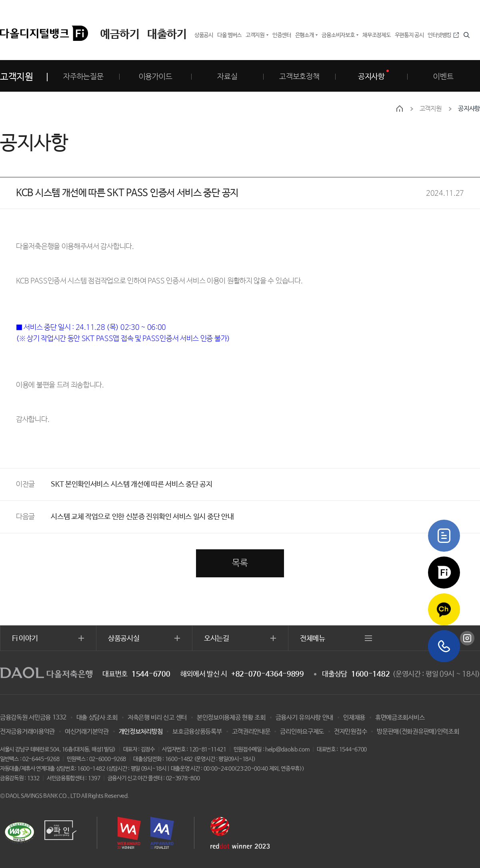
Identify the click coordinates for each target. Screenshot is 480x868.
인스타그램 (467, 638)
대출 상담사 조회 (97, 718)
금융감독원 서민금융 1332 (33, 718)
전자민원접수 (350, 732)
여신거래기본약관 (87, 732)
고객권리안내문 (251, 732)
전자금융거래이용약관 (27, 732)
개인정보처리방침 (141, 732)
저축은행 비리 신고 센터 (157, 718)
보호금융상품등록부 (197, 732)
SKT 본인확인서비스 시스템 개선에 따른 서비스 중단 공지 (131, 484)
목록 (240, 563)
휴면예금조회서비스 (400, 718)
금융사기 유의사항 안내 (304, 718)
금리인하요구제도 (302, 732)
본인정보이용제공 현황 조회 (231, 718)
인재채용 (354, 718)
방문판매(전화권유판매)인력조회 (418, 732)
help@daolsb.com (287, 749)
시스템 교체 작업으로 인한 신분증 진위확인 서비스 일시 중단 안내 (142, 517)
